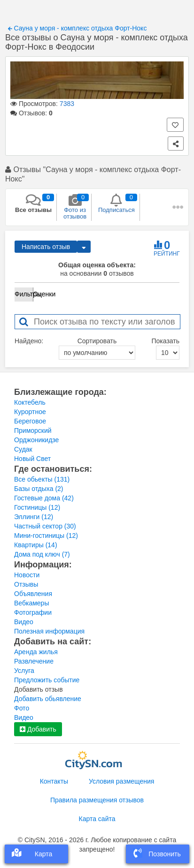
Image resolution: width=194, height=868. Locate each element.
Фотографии (33, 612)
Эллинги (34, 517)
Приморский (33, 430)
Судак (23, 449)
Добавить (38, 729)
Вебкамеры (31, 603)
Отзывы (26, 584)
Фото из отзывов (75, 207)
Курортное (30, 412)
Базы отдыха (39, 489)
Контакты (54, 781)
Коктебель (30, 402)
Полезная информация (49, 631)
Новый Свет (32, 459)
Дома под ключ (42, 554)
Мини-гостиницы (46, 536)
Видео (24, 622)
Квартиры (36, 545)
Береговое (30, 421)
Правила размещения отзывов (97, 800)
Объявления (33, 594)
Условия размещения (121, 781)
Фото (22, 708)
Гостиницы (37, 507)
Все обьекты (42, 479)
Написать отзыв (46, 247)
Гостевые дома (44, 498)
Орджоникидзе (36, 440)
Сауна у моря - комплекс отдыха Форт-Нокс (78, 28)
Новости (27, 575)
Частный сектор (45, 526)
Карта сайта (97, 819)
